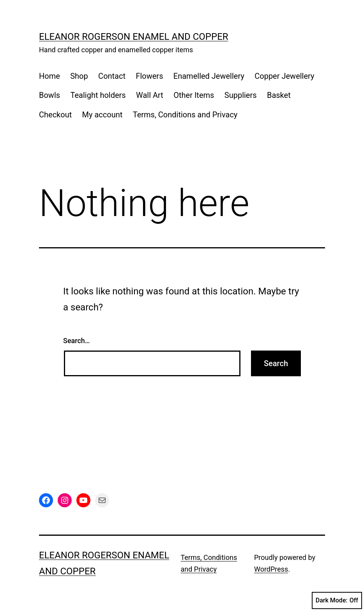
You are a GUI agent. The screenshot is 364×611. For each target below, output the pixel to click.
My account (102, 115)
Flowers (149, 76)
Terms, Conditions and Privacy (185, 115)
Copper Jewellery (284, 76)
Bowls (49, 95)
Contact (112, 76)
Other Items (194, 95)
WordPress (271, 569)
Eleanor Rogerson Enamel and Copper (134, 37)
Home (49, 76)
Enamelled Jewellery (209, 76)
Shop (79, 76)
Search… (77, 341)
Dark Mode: (337, 600)
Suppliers (241, 95)
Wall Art (150, 95)
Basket (279, 95)
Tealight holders (98, 95)
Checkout (55, 115)
